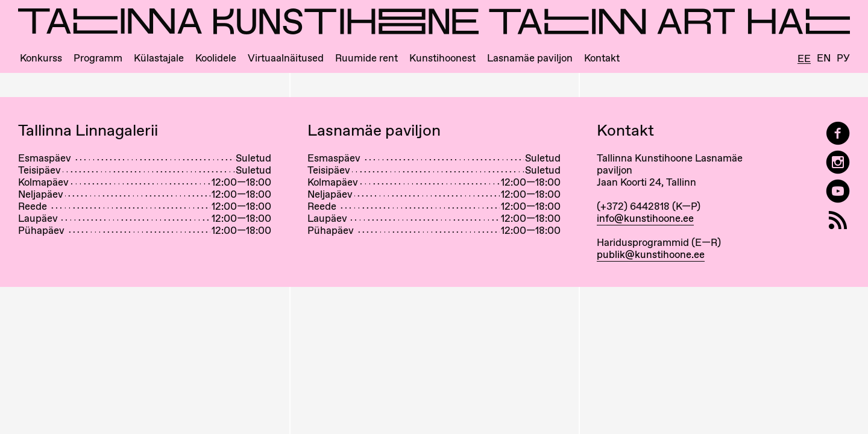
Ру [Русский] (843, 58)
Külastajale (159, 58)
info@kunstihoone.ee (645, 218)
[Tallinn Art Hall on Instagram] (838, 162)
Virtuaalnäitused (286, 58)
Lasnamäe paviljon (530, 58)
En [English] (824, 58)
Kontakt (602, 58)
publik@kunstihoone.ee (651, 254)
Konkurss (41, 58)
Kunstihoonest (442, 58)
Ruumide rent (366, 58)
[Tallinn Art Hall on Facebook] (838, 134)
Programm (98, 58)
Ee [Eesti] (804, 59)
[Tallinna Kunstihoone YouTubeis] (838, 191)
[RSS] (838, 220)
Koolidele (216, 58)
